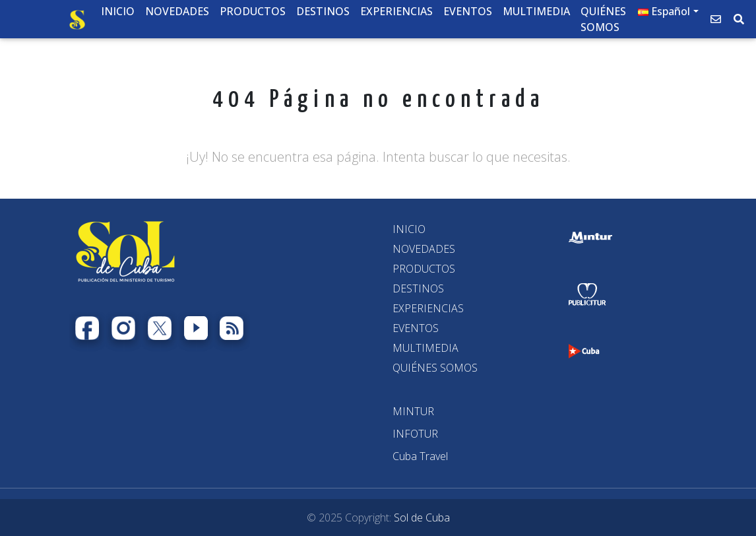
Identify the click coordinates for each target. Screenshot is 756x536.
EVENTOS (416, 328)
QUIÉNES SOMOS (435, 368)
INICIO (409, 229)
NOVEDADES (424, 249)
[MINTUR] (413, 411)
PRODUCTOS (424, 269)
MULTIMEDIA (425, 348)
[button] (668, 14)
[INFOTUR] (415, 434)
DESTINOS (418, 288)
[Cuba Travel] (420, 456)
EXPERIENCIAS (428, 308)
